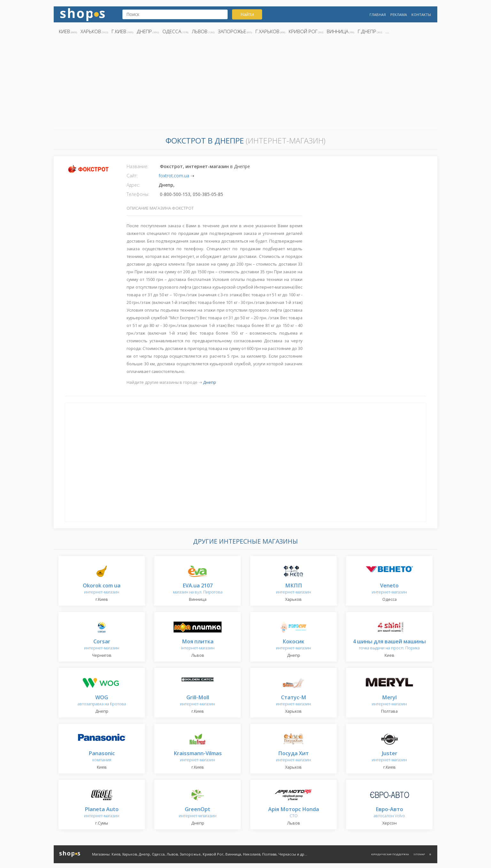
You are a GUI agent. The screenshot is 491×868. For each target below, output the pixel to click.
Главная (378, 15)
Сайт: (132, 176)
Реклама (399, 15)
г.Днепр (367, 31)
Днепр (144, 31)
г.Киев (119, 31)
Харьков (91, 31)
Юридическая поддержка (390, 854)
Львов (200, 31)
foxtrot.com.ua (174, 176)
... (387, 31)
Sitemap (419, 854)
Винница (338, 31)
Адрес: (133, 185)
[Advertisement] (245, 84)
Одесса (172, 31)
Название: (137, 166)
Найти (247, 14)
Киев (64, 31)
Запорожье (232, 31)
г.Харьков (267, 31)
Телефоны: (138, 194)
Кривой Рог (303, 31)
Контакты (421, 15)
